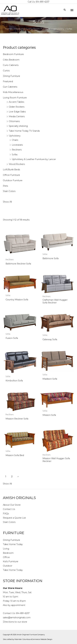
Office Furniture (11, 175)
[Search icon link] (65, 10)
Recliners (17, 150)
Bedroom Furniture (13, 54)
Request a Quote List (14, 518)
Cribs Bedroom (11, 60)
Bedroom (8, 553)
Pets (5, 186)
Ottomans (14, 121)
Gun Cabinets (10, 87)
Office (6, 557)
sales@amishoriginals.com (17, 618)
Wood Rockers (17, 164)
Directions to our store (15, 622)
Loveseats (17, 145)
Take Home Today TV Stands (24, 131)
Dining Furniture (12, 76)
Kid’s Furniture (11, 561)
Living (6, 549)
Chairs (15, 140)
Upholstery (15, 136)
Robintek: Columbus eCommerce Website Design (33, 639)
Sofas (15, 155)
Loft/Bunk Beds (11, 170)
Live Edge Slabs (17, 112)
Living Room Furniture (15, 98)
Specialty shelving (18, 126)
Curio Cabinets (11, 65)
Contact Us (9, 509)
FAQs (6, 514)
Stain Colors (9, 191)
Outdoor (8, 566)
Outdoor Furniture (13, 180)
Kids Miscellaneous (13, 92)
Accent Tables (16, 102)
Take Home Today (13, 544)
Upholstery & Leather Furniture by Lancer (34, 159)
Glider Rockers (17, 107)
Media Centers (17, 116)
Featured (8, 81)
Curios (6, 71)
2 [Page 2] (12, 476)
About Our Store (12, 505)
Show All (7, 202)
